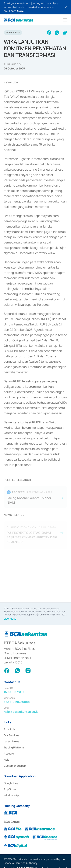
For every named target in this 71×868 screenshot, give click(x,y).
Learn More (16, 11)
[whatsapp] (57, 33)
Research (10, 753)
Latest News (11, 741)
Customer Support (15, 766)
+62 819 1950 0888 (17, 702)
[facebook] (49, 33)
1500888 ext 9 (14, 692)
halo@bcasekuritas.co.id (21, 712)
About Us (9, 729)
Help (7, 760)
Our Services (11, 735)
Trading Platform (14, 747)
